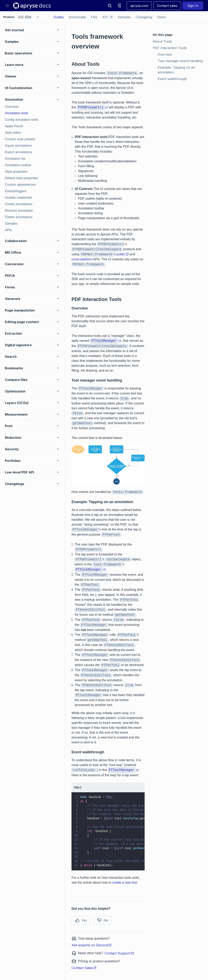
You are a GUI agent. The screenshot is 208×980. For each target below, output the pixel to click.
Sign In (193, 6)
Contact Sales (84, 968)
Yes (81, 920)
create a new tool (125, 882)
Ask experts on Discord (92, 945)
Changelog (144, 17)
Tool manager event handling (180, 61)
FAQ (94, 17)
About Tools (162, 41)
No (103, 920)
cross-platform (82, 259)
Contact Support (119, 953)
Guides (59, 17)
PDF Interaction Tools (170, 48)
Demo (162, 17)
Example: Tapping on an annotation (177, 70)
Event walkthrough (172, 79)
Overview (165, 54)
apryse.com (139, 6)
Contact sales (167, 6)
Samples (124, 17)
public (123, 254)
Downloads (77, 17)
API (107, 17)
